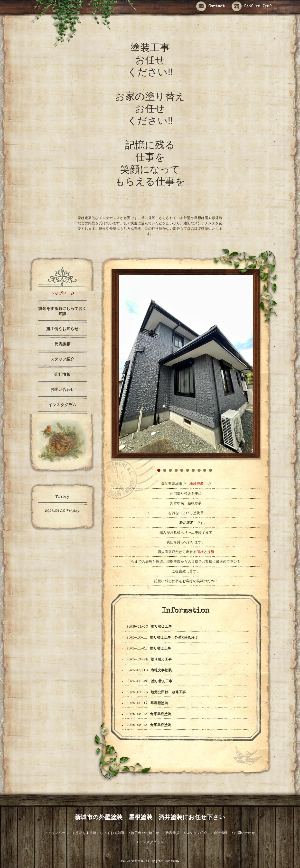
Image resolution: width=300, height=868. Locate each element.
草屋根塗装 (159, 703)
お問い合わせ (62, 390)
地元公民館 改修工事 (168, 693)
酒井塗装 (137, 861)
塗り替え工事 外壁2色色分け (174, 638)
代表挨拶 (62, 345)
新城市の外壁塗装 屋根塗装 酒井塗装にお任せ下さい (150, 818)
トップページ (62, 294)
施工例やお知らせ (62, 329)
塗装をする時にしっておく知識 (62, 312)
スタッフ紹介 (62, 360)
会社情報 (62, 375)
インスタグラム (64, 405)
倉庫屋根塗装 (161, 714)
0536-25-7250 (252, 7)
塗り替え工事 (162, 627)
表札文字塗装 (161, 671)
